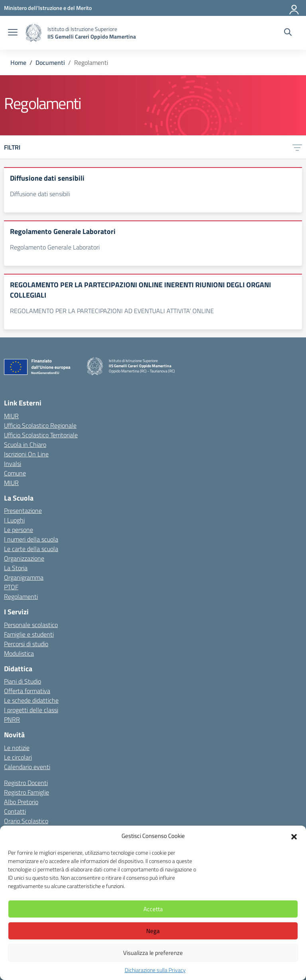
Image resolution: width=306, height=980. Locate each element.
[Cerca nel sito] (288, 33)
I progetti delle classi (31, 710)
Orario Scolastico (26, 821)
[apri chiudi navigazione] (13, 33)
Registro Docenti (26, 783)
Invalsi (13, 464)
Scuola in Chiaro (25, 444)
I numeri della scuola (31, 539)
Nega (153, 931)
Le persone (19, 530)
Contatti (15, 811)
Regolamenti (21, 596)
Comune (15, 473)
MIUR (11, 416)
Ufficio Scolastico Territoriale (41, 435)
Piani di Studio (23, 681)
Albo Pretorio (21, 802)
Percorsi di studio (26, 644)
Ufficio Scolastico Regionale (40, 425)
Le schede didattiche (31, 700)
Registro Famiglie (26, 792)
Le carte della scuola (31, 549)
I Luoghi (14, 520)
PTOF (11, 587)
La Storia (16, 568)
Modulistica (19, 653)
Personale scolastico (31, 625)
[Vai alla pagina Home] (18, 62)
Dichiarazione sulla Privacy (155, 970)
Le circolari (18, 757)
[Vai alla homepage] (33, 33)
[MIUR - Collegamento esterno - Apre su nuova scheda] (48, 8)
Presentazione (23, 510)
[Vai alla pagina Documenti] (50, 62)
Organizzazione (24, 558)
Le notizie (17, 748)
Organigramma (24, 577)
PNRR (12, 719)
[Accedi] (294, 8)
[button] (294, 836)
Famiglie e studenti (29, 634)
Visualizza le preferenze (153, 953)
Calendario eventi (27, 767)
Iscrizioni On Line (26, 454)
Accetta (153, 909)
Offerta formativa (27, 691)
